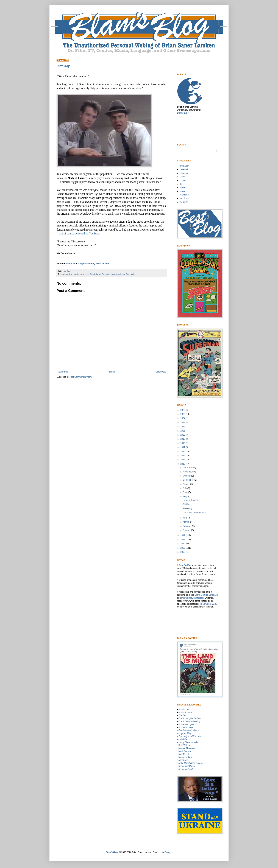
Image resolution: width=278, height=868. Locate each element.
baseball (184, 169)
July (185, 488)
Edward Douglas (186, 724)
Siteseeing (187, 508)
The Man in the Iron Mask (194, 513)
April (185, 518)
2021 (183, 431)
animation (184, 166)
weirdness (185, 198)
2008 (183, 552)
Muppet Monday (86, 264)
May (185, 497)
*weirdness (84, 274)
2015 (183, 456)
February (187, 526)
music (183, 191)
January (187, 530)
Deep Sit (71, 264)
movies (183, 187)
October (187, 476)
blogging (184, 173)
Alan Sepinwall (185, 713)
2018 (183, 443)
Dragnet (105, 274)
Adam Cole (184, 710)
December (188, 467)
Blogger (168, 852)
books (183, 177)
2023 (183, 422)
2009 (183, 548)
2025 (183, 414)
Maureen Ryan (186, 757)
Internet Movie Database (193, 598)
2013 (183, 464)
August (187, 484)
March (186, 522)
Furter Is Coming (190, 500)
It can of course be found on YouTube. (78, 233)
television (184, 195)
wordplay (184, 202)
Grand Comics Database (206, 595)
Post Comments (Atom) (81, 377)
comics (183, 180)
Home (112, 372)
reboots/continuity (117, 274)
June (186, 492)
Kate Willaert (185, 745)
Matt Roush (184, 754)
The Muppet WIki (208, 604)
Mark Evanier (185, 751)
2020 (183, 435)
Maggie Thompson (187, 748)
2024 (183, 418)
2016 (183, 452)
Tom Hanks (130, 274)
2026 (183, 410)
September (188, 480)
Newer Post (63, 372)
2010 (183, 544)
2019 (183, 439)
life (181, 184)
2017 (183, 447)
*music (76, 274)
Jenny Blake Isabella (188, 742)
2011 (183, 540)
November (188, 472)
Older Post (161, 372)
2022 (183, 427)
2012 (183, 535)
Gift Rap (186, 504)
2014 (183, 460)
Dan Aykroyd (95, 274)
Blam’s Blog (185, 565)
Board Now (103, 264)
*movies (68, 274)
